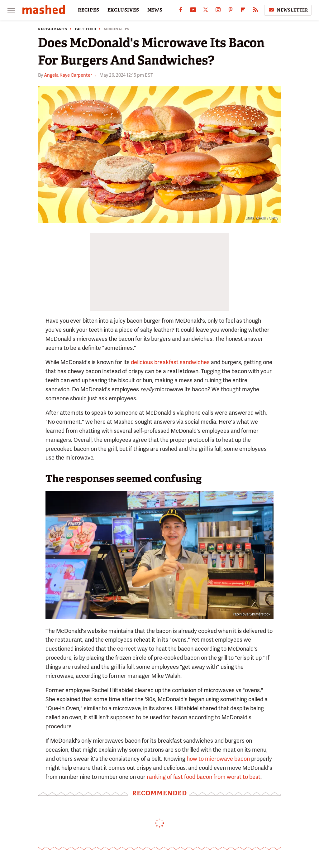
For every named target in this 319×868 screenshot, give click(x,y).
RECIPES (89, 10)
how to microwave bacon (218, 759)
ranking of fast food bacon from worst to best (204, 777)
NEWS (155, 10)
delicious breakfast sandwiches (170, 362)
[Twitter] (206, 11)
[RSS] (255, 11)
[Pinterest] (231, 11)
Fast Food (86, 29)
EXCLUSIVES (123, 10)
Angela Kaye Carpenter (68, 75)
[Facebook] (181, 11)
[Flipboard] (243, 11)
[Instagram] (218, 11)
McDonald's (117, 29)
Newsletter (288, 10)
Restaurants (53, 29)
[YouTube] (193, 11)
